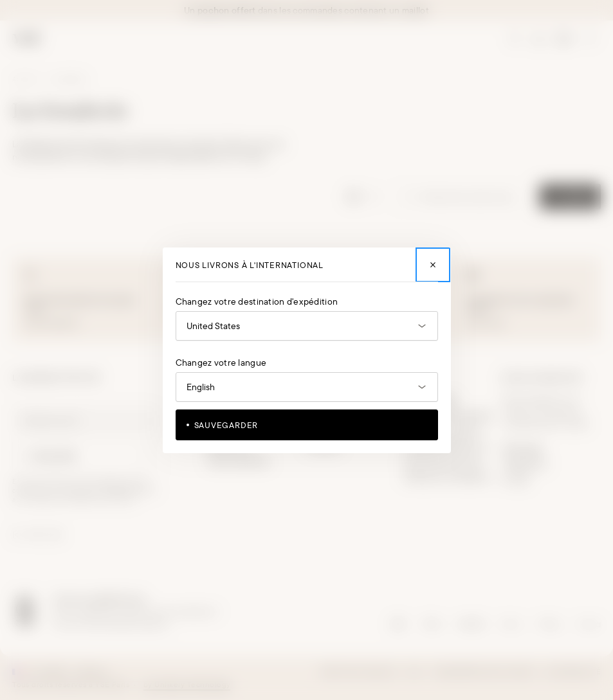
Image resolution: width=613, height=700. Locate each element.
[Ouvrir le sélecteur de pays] (307, 326)
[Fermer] (433, 265)
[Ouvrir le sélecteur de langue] (307, 387)
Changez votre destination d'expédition (257, 301)
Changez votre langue (221, 363)
